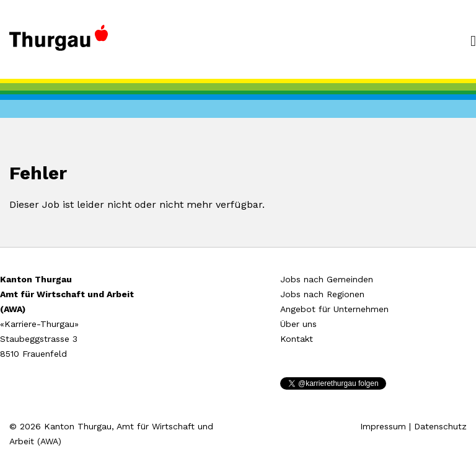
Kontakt (297, 339)
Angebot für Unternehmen (334, 309)
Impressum (383, 426)
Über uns (298, 324)
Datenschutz (440, 426)
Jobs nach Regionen (322, 294)
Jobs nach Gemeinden (327, 279)
